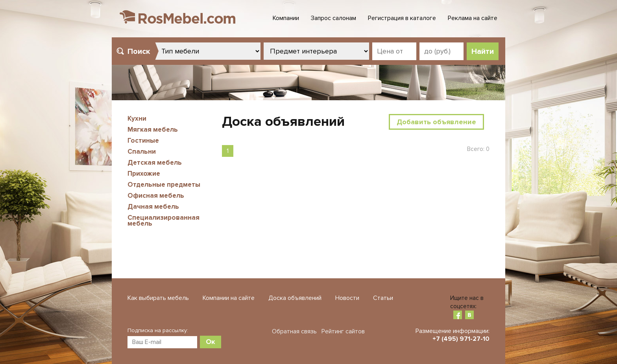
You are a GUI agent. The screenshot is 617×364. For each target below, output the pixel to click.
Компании (286, 18)
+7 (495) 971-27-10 (461, 339)
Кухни (137, 119)
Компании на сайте (229, 298)
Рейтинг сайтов (343, 331)
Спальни (142, 152)
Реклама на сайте (473, 18)
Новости (347, 298)
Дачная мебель (153, 207)
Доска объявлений (295, 298)
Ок (211, 342)
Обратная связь (294, 331)
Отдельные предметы (164, 185)
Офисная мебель (156, 196)
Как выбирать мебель (158, 298)
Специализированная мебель (163, 221)
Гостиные (143, 141)
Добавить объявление (436, 122)
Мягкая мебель (153, 130)
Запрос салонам (333, 18)
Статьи (383, 298)
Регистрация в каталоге (402, 18)
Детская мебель (155, 163)
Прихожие (144, 174)
